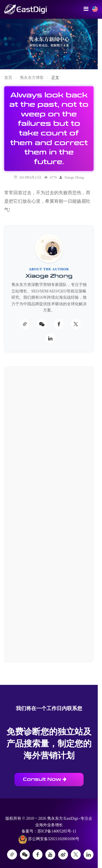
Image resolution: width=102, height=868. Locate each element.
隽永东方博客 (32, 78)
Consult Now (45, 779)
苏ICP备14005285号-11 (57, 831)
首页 (8, 78)
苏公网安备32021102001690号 (49, 839)
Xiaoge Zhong (74, 177)
